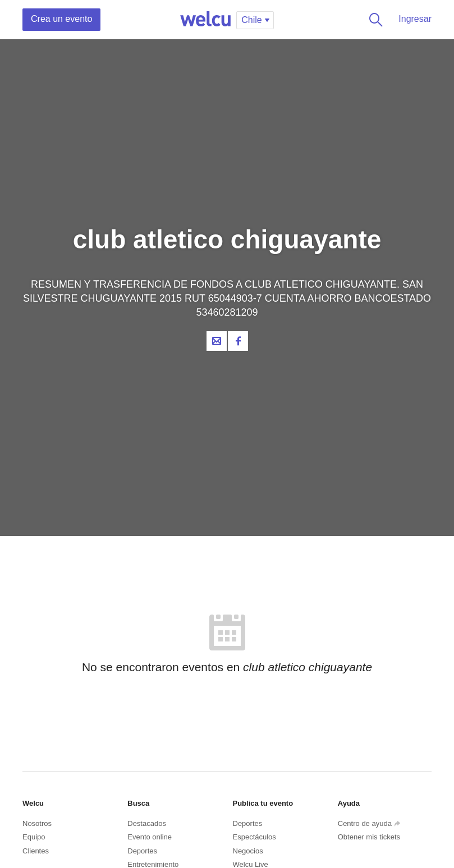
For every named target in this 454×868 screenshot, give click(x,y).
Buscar (374, 20)
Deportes (142, 851)
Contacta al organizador (217, 341)
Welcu (205, 20)
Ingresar (415, 19)
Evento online (150, 837)
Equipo (34, 837)
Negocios (248, 851)
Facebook (238, 341)
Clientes (36, 851)
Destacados (147, 823)
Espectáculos (254, 837)
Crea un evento (61, 19)
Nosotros (37, 823)
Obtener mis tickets (369, 837)
